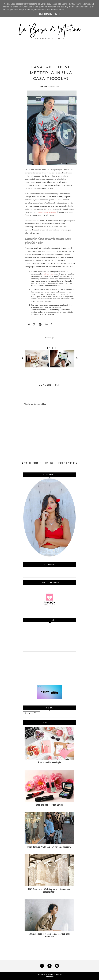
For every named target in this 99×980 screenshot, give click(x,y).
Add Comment (54, 86)
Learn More (45, 14)
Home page (49, 463)
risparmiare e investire (47, 212)
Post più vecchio (68, 463)
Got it (58, 14)
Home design (49, 338)
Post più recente (32, 463)
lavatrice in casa (48, 274)
